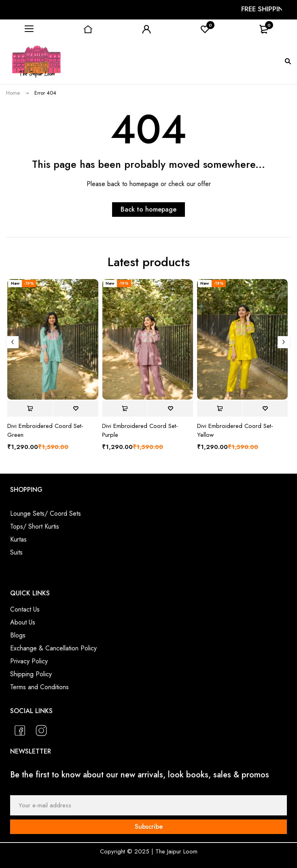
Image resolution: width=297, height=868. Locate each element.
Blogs (18, 635)
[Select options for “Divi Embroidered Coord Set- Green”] (30, 409)
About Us (23, 622)
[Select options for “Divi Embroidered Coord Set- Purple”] (125, 409)
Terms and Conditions (39, 687)
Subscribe (149, 827)
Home (13, 93)
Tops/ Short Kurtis (35, 526)
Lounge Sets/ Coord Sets (46, 513)
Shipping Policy (31, 674)
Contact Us (25, 609)
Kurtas (18, 539)
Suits (16, 552)
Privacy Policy (29, 661)
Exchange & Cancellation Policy (53, 648)
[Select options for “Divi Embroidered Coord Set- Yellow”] (220, 409)
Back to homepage (148, 209)
